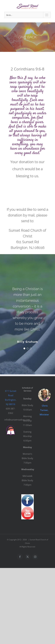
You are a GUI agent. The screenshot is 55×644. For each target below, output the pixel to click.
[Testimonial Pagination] (24, 348)
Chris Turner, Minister (44, 410)
